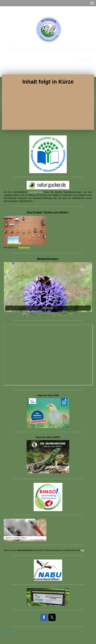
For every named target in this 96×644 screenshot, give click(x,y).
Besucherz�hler (11, 632)
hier (83, 550)
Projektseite (24, 248)
